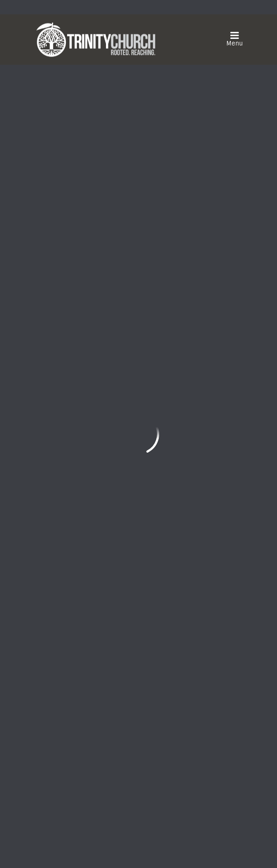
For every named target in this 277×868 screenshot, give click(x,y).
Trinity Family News (80, 465)
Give (55, 491)
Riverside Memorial (135, 303)
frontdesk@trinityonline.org (80, 652)
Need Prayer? (136, 710)
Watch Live (64, 710)
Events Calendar (75, 439)
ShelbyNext (138, 848)
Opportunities (71, 452)
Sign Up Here (66, 794)
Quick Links (68, 424)
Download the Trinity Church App (167, 794)
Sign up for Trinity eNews (138, 371)
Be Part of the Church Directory (135, 346)
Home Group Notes (78, 478)
